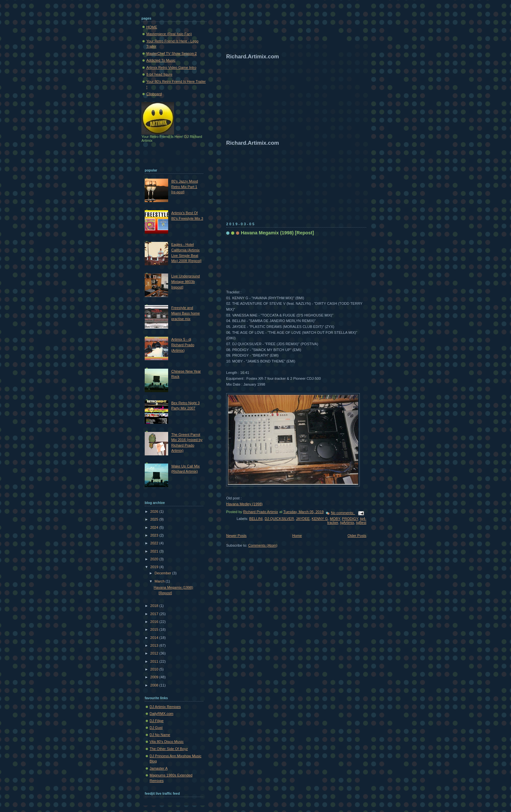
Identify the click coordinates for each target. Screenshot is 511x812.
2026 (155, 511)
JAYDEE (303, 519)
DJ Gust (156, 728)
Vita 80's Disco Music (167, 742)
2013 (155, 645)
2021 (155, 551)
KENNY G (320, 519)
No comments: (343, 513)
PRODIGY (350, 519)
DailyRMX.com (161, 714)
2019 (155, 567)
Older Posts (357, 536)
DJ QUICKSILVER (279, 519)
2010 (155, 669)
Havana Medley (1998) (244, 504)
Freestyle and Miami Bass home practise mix (185, 313)
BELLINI (256, 519)
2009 (155, 677)
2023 (155, 535)
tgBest (361, 523)
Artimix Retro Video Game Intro (171, 67)
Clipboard (154, 94)
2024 (155, 527)
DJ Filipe (157, 721)
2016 (155, 622)
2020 (155, 559)
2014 (155, 638)
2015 (155, 629)
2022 (155, 543)
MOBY (335, 519)
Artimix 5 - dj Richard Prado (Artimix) (183, 345)
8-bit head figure (159, 74)
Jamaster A (159, 768)
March (160, 581)
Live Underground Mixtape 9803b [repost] (185, 281)
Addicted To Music (161, 60)
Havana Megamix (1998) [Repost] (277, 233)
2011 (155, 661)
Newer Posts (236, 536)
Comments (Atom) (263, 545)
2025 (155, 519)
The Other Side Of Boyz (169, 749)
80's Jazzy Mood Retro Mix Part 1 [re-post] (184, 187)
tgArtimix (347, 523)
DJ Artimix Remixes (165, 707)
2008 (155, 685)
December (163, 573)
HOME (152, 27)
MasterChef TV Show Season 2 (172, 53)
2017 (155, 614)
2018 (155, 606)
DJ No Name (160, 735)
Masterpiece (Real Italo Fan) (169, 34)
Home (297, 536)
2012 (155, 653)
